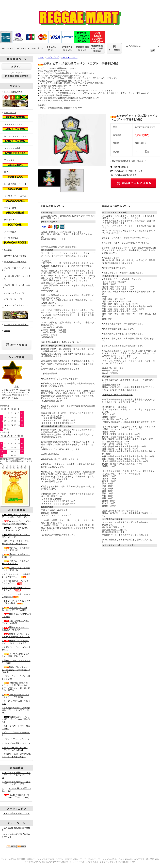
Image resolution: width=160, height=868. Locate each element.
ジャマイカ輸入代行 (16, 99)
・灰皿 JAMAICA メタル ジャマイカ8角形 (16, 622)
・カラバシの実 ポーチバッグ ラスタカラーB (16, 582)
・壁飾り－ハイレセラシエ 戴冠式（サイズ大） (15, 629)
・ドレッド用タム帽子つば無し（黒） (16, 790)
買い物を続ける (121, 167)
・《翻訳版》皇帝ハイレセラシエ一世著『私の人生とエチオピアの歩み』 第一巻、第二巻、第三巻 (16, 687)
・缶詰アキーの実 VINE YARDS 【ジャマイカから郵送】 (16, 755)
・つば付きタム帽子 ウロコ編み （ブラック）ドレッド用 (16, 783)
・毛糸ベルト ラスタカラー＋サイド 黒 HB (16, 569)
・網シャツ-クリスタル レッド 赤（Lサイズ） (16, 529)
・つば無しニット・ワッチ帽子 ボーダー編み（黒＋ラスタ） (16, 719)
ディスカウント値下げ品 (15, 262)
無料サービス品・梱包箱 (15, 256)
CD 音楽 (8, 250)
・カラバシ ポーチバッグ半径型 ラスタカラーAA (17, 576)
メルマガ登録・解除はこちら (17, 813)
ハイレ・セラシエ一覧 (14, 293)
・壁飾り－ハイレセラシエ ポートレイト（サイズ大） (15, 642)
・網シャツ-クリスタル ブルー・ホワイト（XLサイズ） (15, 542)
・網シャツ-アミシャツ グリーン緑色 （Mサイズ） (16, 516)
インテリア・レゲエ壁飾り (16, 325)
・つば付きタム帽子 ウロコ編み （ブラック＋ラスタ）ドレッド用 (16, 775)
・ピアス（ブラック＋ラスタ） (16, 739)
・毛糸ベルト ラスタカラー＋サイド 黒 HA (16, 562)
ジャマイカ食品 (16, 241)
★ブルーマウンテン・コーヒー (16, 312)
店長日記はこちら (10, 398)
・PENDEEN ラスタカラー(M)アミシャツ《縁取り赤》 (16, 523)
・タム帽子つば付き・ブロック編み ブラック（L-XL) (15, 796)
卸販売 (7, 331)
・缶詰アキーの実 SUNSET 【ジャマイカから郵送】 (15, 749)
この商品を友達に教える (125, 175)
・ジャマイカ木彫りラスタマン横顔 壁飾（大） (15, 655)
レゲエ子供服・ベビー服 (16, 187)
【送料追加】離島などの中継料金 (117, 395)
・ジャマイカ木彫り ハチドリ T (16, 743)
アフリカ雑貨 (16, 211)
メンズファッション (16, 127)
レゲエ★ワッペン (69, 57)
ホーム (41, 57)
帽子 (16, 175)
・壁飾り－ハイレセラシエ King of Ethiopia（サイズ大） (16, 635)
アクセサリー (16, 163)
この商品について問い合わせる (128, 171)
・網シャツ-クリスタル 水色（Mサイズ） (16, 536)
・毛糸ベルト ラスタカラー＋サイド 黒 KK (16, 549)
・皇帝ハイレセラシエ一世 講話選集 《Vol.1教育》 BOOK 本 (16, 670)
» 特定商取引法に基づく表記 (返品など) (128, 161)
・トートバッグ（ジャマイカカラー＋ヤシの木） (15, 696)
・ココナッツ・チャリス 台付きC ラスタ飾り (16, 602)
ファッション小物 (16, 151)
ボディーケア (16, 223)
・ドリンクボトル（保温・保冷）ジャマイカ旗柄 (14, 609)
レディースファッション (16, 139)
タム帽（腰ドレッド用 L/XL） (16, 286)
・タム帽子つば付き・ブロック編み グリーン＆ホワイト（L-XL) (16, 710)
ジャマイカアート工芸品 (16, 199)
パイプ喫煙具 (10, 232)
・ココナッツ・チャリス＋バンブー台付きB (16, 596)
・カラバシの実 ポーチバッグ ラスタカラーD (16, 589)
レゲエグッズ (16, 116)
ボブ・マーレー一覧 (13, 299)
